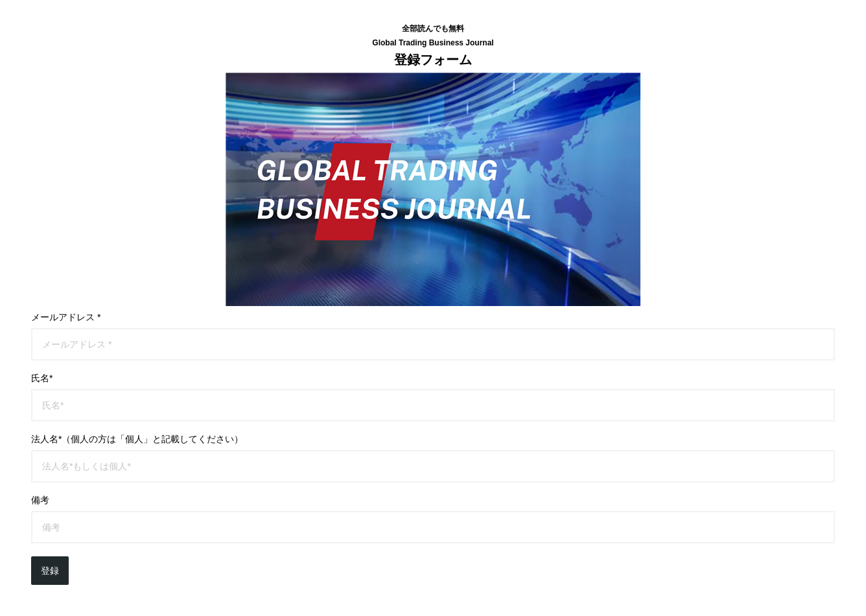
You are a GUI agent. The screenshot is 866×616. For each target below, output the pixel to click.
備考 (40, 500)
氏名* (42, 378)
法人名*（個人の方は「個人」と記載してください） (137, 439)
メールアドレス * (66, 317)
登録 (50, 571)
